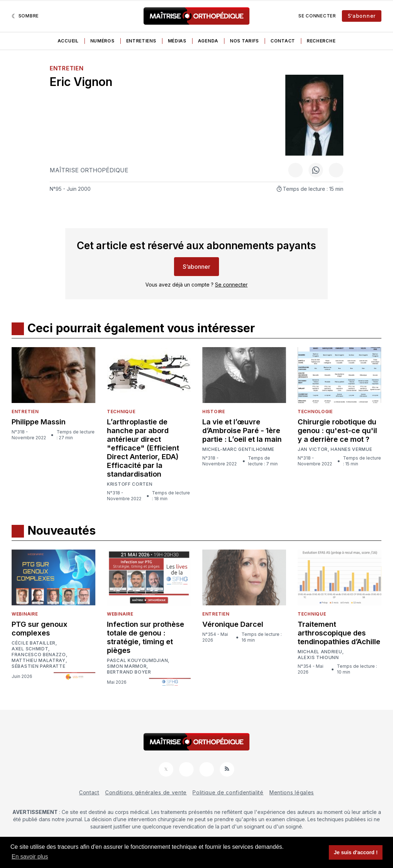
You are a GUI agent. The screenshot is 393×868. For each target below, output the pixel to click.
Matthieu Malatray (39, 661)
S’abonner (362, 16)
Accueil (68, 41)
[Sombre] (25, 16)
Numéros (102, 41)
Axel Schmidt (30, 649)
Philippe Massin (39, 422)
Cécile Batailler (34, 643)
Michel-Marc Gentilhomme (238, 449)
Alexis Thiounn (318, 658)
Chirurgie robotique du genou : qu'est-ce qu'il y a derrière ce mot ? (337, 431)
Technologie (315, 412)
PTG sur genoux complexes (40, 629)
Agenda (208, 41)
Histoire (214, 412)
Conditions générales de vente (146, 792)
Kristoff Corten (130, 484)
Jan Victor (313, 449)
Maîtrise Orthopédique (89, 170)
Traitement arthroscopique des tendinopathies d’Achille (339, 633)
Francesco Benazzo (39, 655)
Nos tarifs (244, 41)
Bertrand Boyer (129, 672)
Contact (283, 41)
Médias (177, 41)
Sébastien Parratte (39, 666)
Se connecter (317, 16)
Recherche (321, 41)
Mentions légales (292, 792)
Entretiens (141, 41)
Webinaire (25, 614)
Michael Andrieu (320, 652)
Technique (121, 412)
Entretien (67, 68)
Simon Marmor (127, 666)
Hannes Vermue (351, 449)
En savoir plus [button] (30, 857)
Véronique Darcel (233, 624)
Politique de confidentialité (228, 792)
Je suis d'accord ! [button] (356, 852)
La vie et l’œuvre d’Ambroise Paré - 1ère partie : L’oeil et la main (242, 431)
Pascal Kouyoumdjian (137, 661)
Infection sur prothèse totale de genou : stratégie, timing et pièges (146, 637)
